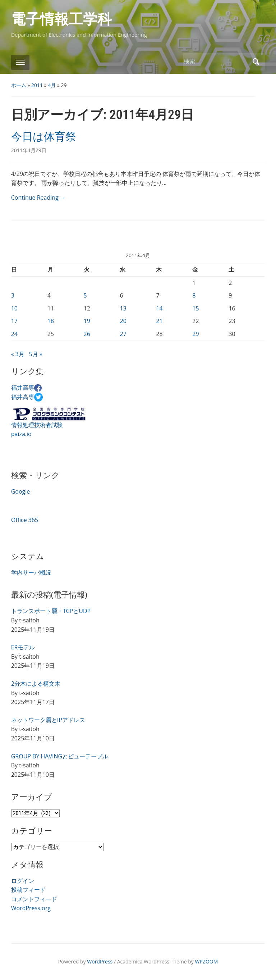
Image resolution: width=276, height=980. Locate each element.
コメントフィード (34, 899)
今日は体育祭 (44, 137)
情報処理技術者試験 (37, 425)
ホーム (19, 85)
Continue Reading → (38, 198)
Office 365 (25, 520)
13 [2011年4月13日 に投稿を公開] (123, 308)
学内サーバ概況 (31, 572)
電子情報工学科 (61, 19)
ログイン (23, 881)
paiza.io (21, 434)
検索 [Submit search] (256, 62)
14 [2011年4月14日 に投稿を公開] (159, 308)
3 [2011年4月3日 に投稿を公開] (13, 295)
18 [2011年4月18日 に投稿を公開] (51, 321)
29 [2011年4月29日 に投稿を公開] (195, 334)
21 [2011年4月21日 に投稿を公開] (159, 321)
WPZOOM (207, 961)
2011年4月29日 (29, 150)
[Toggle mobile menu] (20, 62)
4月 (52, 85)
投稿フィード (28, 890)
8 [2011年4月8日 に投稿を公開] (194, 295)
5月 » (35, 354)
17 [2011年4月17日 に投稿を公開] (14, 321)
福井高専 (26, 387)
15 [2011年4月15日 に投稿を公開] (195, 308)
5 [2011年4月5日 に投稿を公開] (85, 295)
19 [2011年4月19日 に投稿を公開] (87, 321)
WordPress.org (31, 908)
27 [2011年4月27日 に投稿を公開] (123, 334)
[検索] (216, 61)
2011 (37, 85)
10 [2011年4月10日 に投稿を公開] (14, 308)
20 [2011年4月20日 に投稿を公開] (123, 321)
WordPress (100, 961)
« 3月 (18, 354)
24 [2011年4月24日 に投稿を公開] (14, 334)
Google (21, 491)
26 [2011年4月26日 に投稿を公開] (87, 334)
